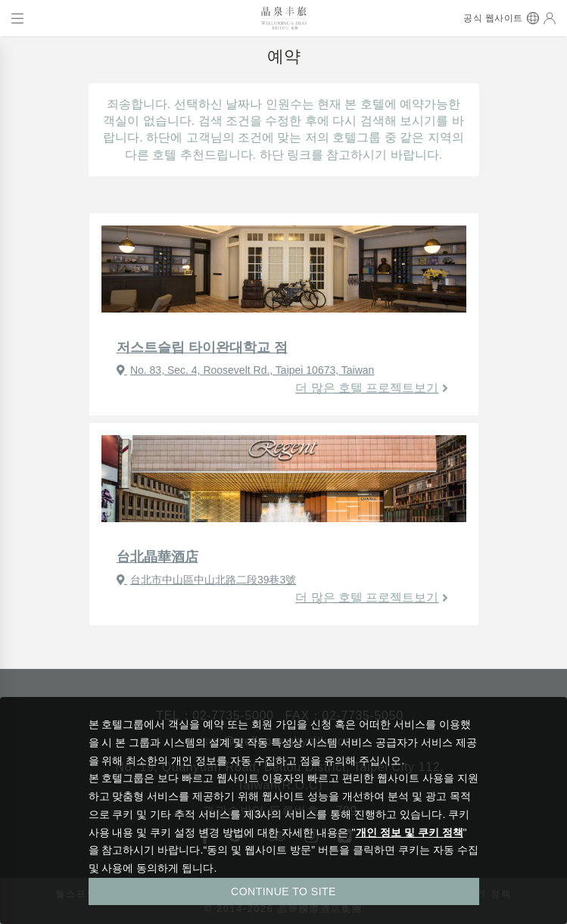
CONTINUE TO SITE (283, 891)
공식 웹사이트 (493, 18)
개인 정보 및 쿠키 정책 (410, 832)
